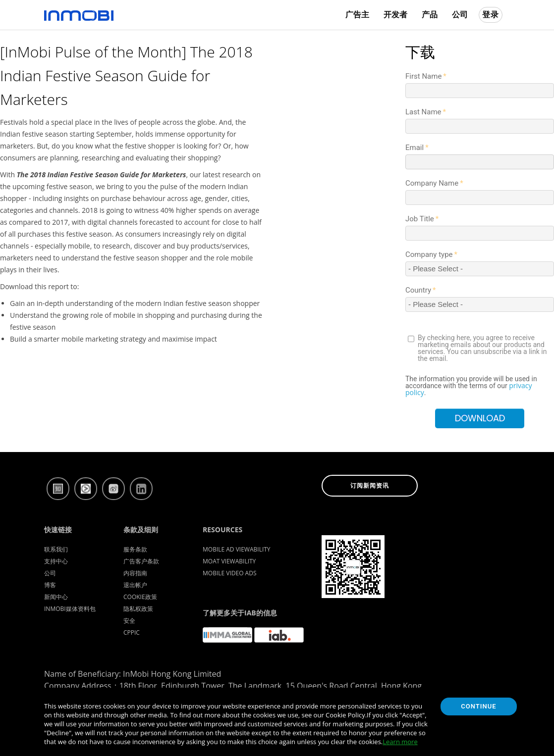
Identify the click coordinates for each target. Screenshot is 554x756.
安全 (129, 621)
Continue (478, 706)
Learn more (400, 742)
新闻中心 (56, 597)
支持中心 (56, 561)
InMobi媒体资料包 (70, 609)
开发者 (395, 15)
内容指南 (135, 573)
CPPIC (132, 632)
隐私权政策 (138, 609)
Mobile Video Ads (230, 573)
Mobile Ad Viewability (237, 549)
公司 (460, 15)
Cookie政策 (140, 597)
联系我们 (56, 549)
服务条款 (135, 549)
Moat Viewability (229, 561)
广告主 (357, 15)
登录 (491, 15)
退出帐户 (135, 585)
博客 (50, 585)
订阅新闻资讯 (370, 486)
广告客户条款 (141, 561)
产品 (430, 15)
